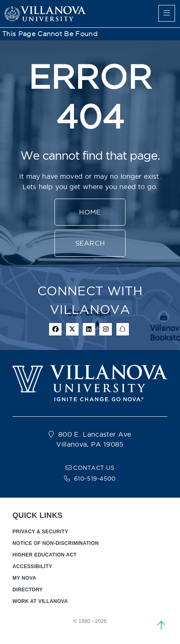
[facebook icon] (55, 329)
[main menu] (167, 13)
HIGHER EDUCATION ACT (44, 555)
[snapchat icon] (123, 329)
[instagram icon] (106, 329)
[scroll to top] (161, 625)
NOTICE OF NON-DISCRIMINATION (55, 543)
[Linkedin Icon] (89, 329)
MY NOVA (24, 578)
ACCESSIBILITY (32, 566)
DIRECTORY (28, 590)
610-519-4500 (95, 479)
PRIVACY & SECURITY (40, 532)
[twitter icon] (72, 329)
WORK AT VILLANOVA (40, 601)
